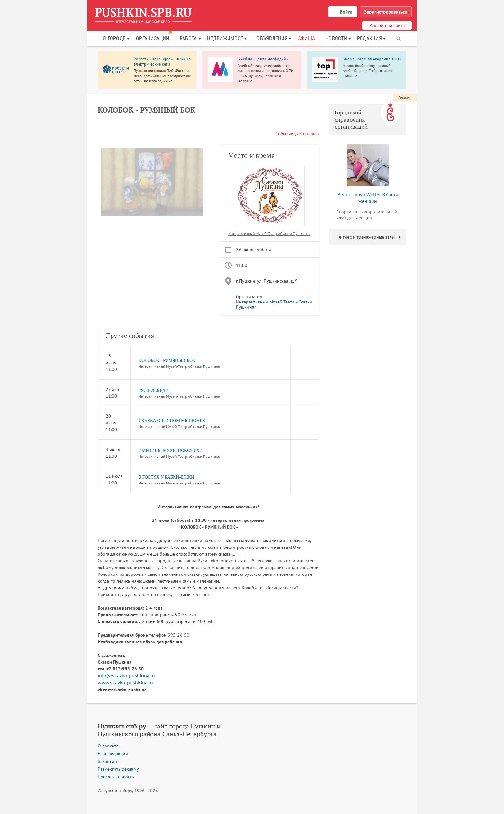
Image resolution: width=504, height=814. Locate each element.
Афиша (306, 38)
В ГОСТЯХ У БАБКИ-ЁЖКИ (166, 477)
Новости (336, 38)
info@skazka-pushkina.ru (126, 675)
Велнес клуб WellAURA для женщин (368, 198)
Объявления (272, 38)
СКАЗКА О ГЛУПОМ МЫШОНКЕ (172, 420)
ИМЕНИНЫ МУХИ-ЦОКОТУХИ (171, 450)
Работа (188, 38)
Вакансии (107, 761)
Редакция (369, 38)
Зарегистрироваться (386, 12)
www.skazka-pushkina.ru (125, 683)
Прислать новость (116, 777)
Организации (153, 38)
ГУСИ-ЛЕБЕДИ (154, 390)
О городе (114, 38)
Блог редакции (113, 754)
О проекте (108, 746)
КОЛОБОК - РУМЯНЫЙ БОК (167, 360)
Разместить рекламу (118, 769)
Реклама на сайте (387, 25)
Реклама (405, 98)
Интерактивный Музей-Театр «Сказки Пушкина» (269, 234)
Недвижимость (227, 38)
